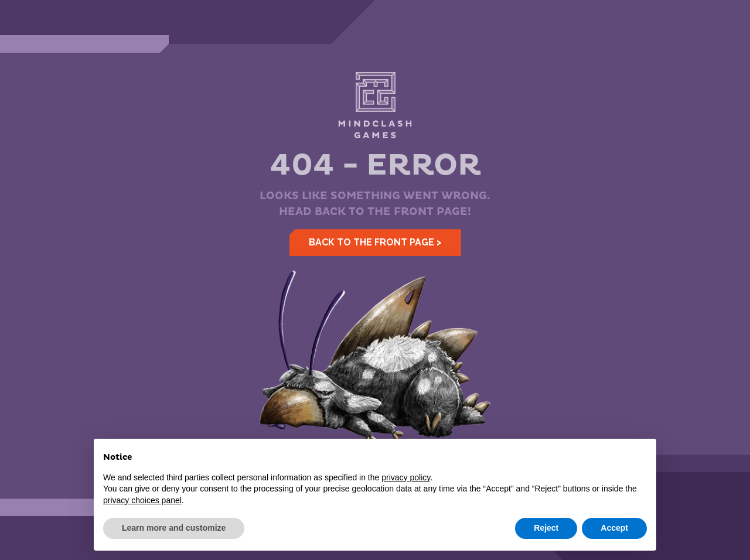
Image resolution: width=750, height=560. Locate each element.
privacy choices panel (142, 500)
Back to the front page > (375, 242)
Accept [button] (614, 528)
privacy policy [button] (406, 477)
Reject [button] (546, 528)
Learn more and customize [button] (174, 528)
